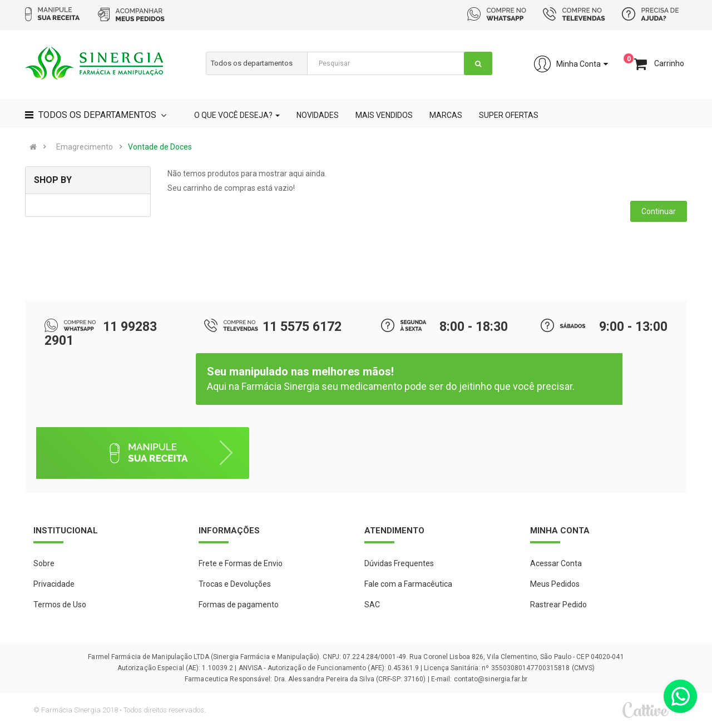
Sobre (44, 563)
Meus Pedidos (555, 584)
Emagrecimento (85, 147)
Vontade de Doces (160, 147)
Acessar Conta (556, 563)
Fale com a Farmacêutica (408, 584)
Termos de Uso (60, 605)
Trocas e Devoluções (235, 584)
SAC (372, 605)
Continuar (659, 211)
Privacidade (54, 584)
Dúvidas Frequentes (399, 563)
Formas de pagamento (239, 605)
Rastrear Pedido (558, 605)
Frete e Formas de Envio (241, 563)
